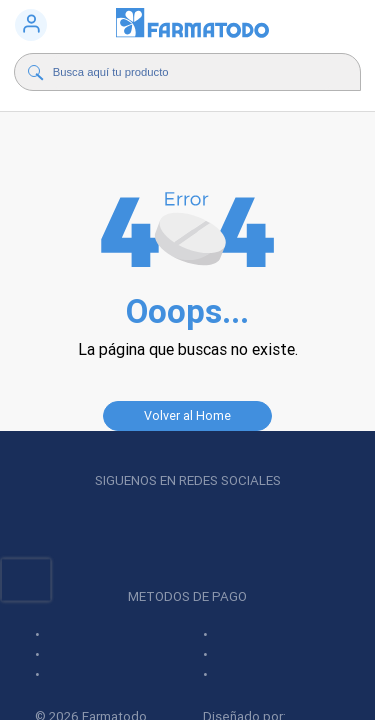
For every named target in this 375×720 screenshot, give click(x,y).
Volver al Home (187, 415)
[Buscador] (192, 72)
